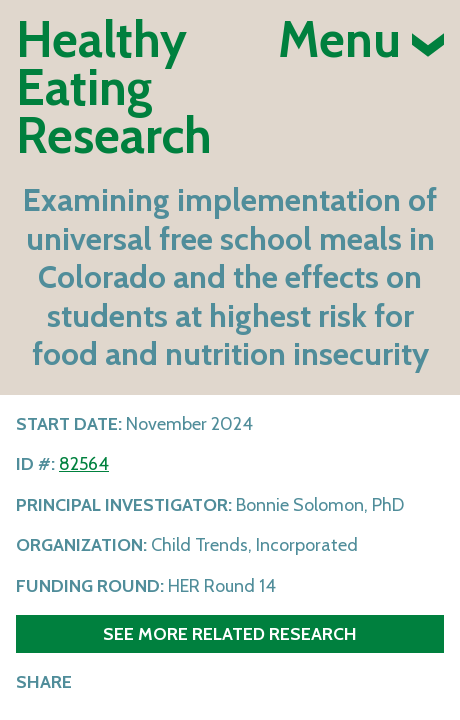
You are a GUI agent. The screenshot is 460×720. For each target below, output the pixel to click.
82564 (84, 464)
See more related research (230, 633)
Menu (361, 40)
